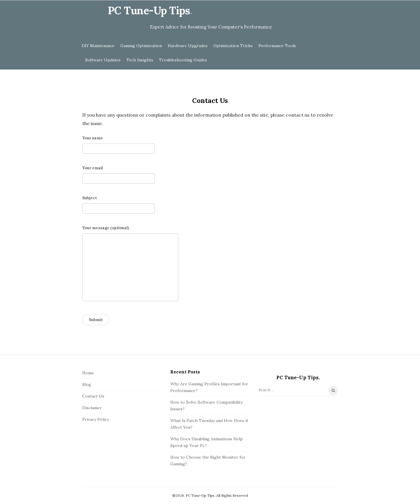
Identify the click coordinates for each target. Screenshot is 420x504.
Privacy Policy (96, 419)
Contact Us (93, 396)
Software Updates (103, 60)
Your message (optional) (130, 265)
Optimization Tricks (233, 46)
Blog (87, 384)
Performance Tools (277, 46)
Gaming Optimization (141, 46)
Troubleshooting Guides (183, 60)
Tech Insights (140, 60)
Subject (119, 203)
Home (88, 373)
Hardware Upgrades (188, 46)
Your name (119, 143)
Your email (119, 173)
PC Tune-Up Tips (149, 10)
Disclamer (92, 408)
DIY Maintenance (98, 46)
